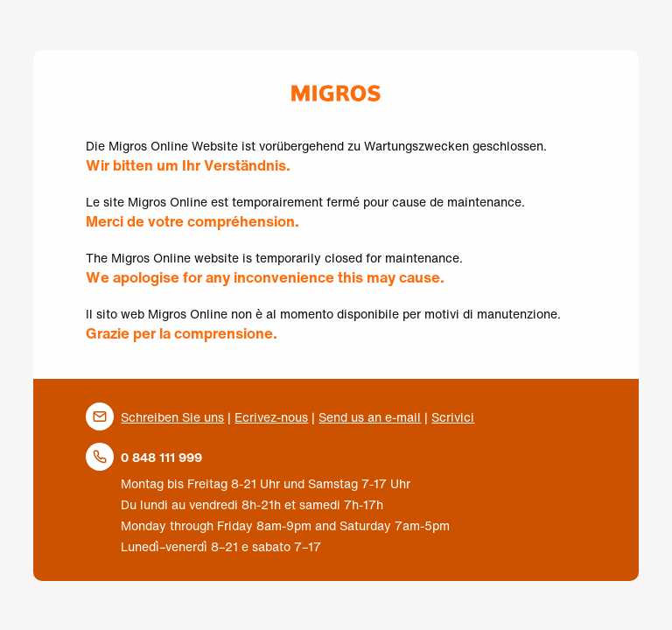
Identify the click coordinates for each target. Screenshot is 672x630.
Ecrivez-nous (271, 417)
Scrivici (453, 417)
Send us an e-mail (370, 417)
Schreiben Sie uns (172, 417)
